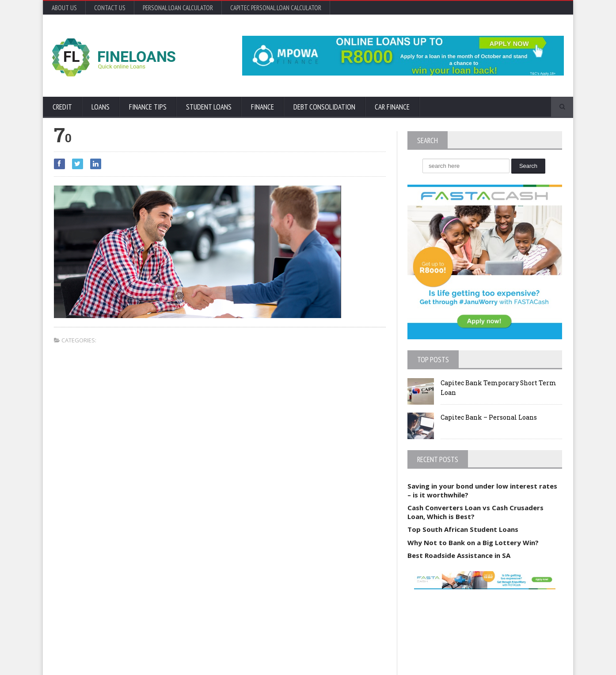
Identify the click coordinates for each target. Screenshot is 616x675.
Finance (262, 107)
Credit (62, 107)
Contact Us (110, 8)
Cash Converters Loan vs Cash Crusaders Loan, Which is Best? (475, 512)
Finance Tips (148, 107)
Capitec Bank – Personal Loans (489, 417)
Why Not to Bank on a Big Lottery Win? (473, 542)
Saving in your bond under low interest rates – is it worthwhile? (482, 490)
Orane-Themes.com (105, 656)
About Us (64, 8)
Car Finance (392, 107)
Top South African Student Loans (463, 529)
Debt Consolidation (324, 107)
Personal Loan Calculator (178, 8)
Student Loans (209, 107)
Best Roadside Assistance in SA (459, 555)
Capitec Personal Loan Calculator (276, 8)
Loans (101, 107)
